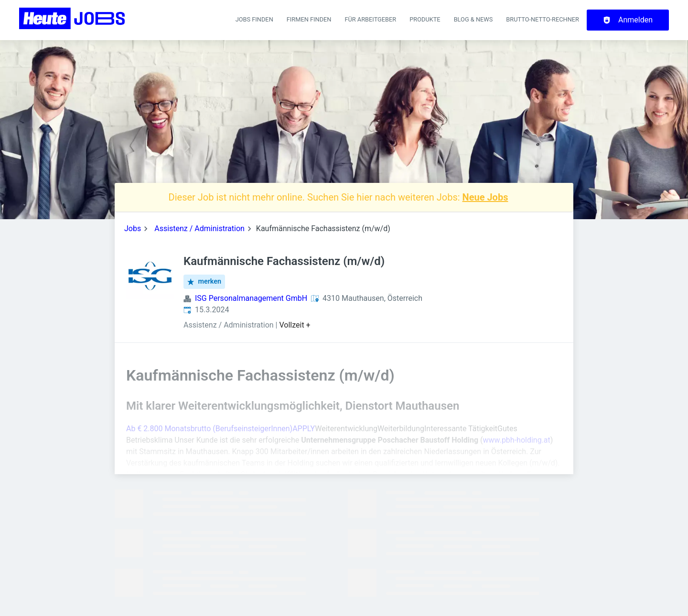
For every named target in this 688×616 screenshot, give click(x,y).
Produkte (425, 19)
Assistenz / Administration (199, 228)
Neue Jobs (485, 197)
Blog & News (473, 19)
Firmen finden (309, 19)
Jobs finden (254, 19)
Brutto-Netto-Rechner (543, 19)
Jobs (133, 228)
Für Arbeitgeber (370, 19)
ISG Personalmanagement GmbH (251, 298)
